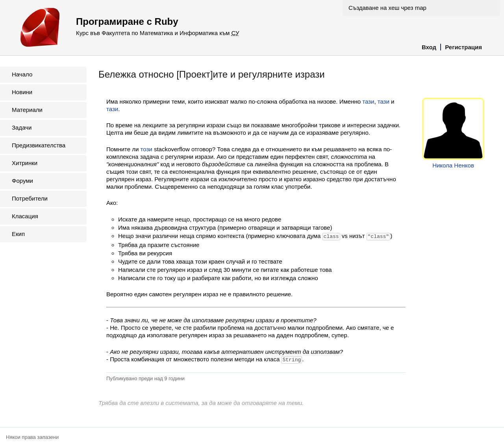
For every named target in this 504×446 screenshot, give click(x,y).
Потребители (30, 198)
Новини (22, 92)
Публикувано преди (145, 378)
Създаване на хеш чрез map (387, 8)
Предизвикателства (39, 145)
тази (368, 101)
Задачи (22, 127)
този (146, 149)
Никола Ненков (453, 165)
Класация (25, 216)
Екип (18, 234)
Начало (22, 74)
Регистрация (463, 47)
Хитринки (25, 163)
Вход (429, 47)
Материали (27, 110)
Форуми (22, 181)
